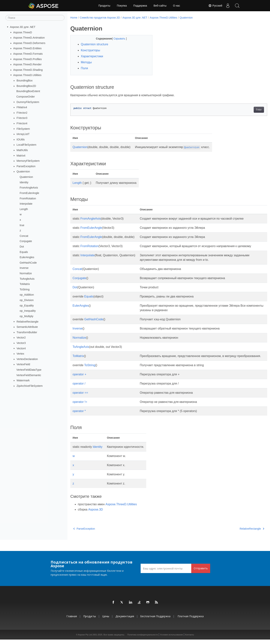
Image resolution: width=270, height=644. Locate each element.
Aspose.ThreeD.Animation (29, 38)
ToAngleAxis (27, 279)
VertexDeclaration (27, 359)
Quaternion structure (94, 44)
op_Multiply (27, 316)
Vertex (20, 354)
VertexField (23, 364)
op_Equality (27, 305)
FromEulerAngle (29, 193)
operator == (80, 397)
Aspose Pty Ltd (85, 639)
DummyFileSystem (28, 102)
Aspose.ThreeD (23, 32)
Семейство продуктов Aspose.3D (100, 18)
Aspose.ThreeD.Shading (28, 70)
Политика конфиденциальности (142, 639)
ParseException (26, 166)
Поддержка (140, 6)
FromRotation (28, 198)
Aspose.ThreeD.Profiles (28, 59)
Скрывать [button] (117, 39)
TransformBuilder (27, 332)
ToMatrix (25, 284)
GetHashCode (28, 263)
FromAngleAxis (29, 188)
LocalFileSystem (26, 145)
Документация (125, 621)
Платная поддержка (191, 621)
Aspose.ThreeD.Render (27, 64)
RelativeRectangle (27, 321)
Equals (24, 252)
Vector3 (21, 343)
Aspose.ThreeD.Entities (27, 48)
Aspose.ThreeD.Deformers (29, 43)
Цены (106, 621)
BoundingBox (25, 80)
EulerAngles (27, 257)
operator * (79, 416)
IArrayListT (23, 134)
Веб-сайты (160, 6)
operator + (79, 379)
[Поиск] (35, 18)
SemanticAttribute (27, 327)
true (22, 225)
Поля (84, 68)
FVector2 (22, 113)
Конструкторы (90, 50)
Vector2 (21, 338)
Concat (24, 236)
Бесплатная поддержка (155, 621)
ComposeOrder (25, 97)
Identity (24, 182)
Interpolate (26, 204)
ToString (25, 289)
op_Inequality (28, 311)
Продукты (104, 6)
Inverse (24, 268)
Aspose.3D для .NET (23, 27)
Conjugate (26, 241)
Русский (215, 6)
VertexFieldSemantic (29, 375)
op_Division (27, 300)
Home (74, 18)
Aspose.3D (96, 514)
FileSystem (23, 129)
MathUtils (22, 150)
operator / (79, 388)
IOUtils (21, 139)
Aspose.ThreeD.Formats (28, 54)
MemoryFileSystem (28, 161)
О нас (177, 6)
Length (24, 209)
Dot (22, 247)
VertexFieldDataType (29, 370)
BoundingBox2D (26, 86)
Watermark (23, 380)
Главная (72, 621)
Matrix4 (21, 155)
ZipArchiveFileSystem (30, 386)
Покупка (122, 6)
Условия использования (171, 639)
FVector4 (22, 123)
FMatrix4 (22, 107)
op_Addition (27, 295)
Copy (245, 110)
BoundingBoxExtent (28, 91)
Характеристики (92, 56)
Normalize (26, 273)
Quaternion (23, 171)
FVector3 (22, 118)
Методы (86, 62)
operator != (80, 406)
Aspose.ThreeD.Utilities (27, 75)
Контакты (190, 639)
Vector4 (21, 348)
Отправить (201, 573)
